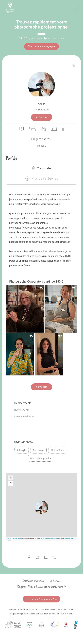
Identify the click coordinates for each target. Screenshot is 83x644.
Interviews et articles (33, 581)
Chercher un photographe (41, 46)
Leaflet (9, 538)
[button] (41, 179)
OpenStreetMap (17, 538)
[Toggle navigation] (75, 8)
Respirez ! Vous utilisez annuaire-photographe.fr (42, 587)
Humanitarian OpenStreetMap (48, 538)
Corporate (42, 168)
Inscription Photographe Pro (42, 599)
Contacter (42, 117)
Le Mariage (55, 581)
